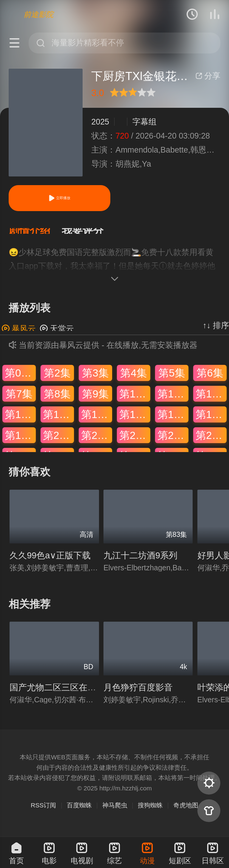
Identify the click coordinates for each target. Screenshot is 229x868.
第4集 (133, 379)
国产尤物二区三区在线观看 (61, 693)
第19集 (20, 441)
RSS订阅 (43, 811)
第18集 (211, 420)
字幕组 (144, 122)
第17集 (173, 420)
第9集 (95, 399)
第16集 (135, 420)
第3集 (95, 379)
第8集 (57, 399)
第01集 (20, 379)
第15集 (97, 420)
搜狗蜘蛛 (150, 811)
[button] (35, 234)
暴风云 (19, 335)
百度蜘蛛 (79, 811)
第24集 (211, 441)
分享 (208, 76)
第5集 (172, 379)
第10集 (135, 399)
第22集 (135, 441)
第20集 (58, 441)
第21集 (97, 441)
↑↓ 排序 (216, 331)
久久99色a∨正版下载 (50, 561)
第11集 (173, 399)
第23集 (173, 441)
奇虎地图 (186, 811)
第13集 (20, 420)
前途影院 (38, 14)
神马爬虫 (115, 811)
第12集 (211, 399)
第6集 (210, 379)
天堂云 (57, 335)
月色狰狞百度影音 (138, 693)
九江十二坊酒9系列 (140, 561)
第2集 (57, 379)
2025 (100, 122)
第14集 (58, 420)
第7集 (19, 399)
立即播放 (59, 198)
